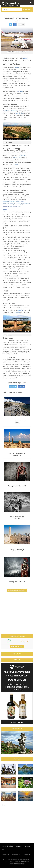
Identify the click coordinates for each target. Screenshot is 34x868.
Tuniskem (6, 111)
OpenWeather (25, 862)
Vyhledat (27, 10)
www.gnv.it (13, 204)
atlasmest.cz (6, 855)
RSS (3, 849)
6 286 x (21, 24)
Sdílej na (13, 387)
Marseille (23, 155)
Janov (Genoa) (17, 158)
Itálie (5, 210)
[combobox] (12, 10)
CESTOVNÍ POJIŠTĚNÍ (8, 846)
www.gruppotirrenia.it (23, 204)
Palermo (15, 269)
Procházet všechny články (17, 590)
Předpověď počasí (17, 647)
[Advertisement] (17, 614)
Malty (16, 164)
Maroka (18, 312)
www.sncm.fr (17, 206)
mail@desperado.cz (19, 864)
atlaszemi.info (27, 855)
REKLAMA (28, 846)
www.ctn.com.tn (7, 206)
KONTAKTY (19, 846)
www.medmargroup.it (9, 201)
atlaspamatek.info (16, 855)
